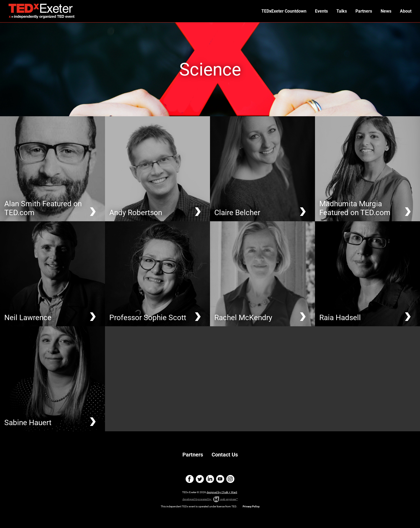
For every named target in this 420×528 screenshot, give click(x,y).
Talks (342, 11)
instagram (230, 479)
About (406, 11)
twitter (200, 479)
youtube (220, 479)
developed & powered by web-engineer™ (210, 499)
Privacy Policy (251, 506)
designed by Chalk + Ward (222, 492)
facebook (190, 479)
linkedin (210, 479)
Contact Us (225, 455)
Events (321, 11)
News (386, 11)
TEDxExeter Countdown (284, 11)
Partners (364, 11)
